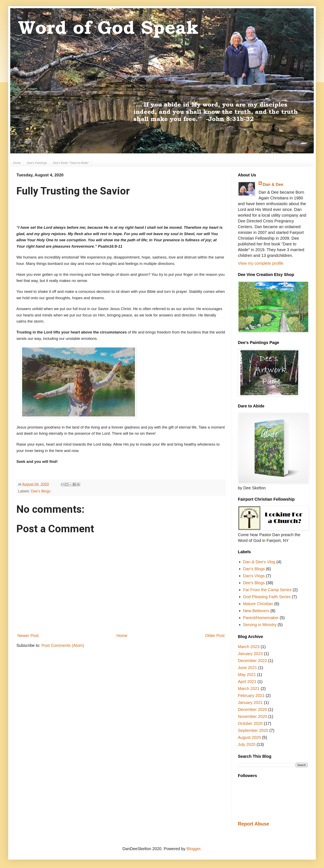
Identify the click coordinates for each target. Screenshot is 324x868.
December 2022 (252, 661)
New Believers (256, 611)
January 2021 (250, 702)
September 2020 (253, 730)
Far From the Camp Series (267, 590)
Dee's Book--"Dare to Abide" (71, 163)
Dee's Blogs (41, 491)
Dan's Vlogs (254, 576)
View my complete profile (261, 263)
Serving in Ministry (260, 625)
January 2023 (250, 654)
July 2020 (247, 744)
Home (17, 163)
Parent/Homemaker (261, 618)
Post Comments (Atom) (63, 645)
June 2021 (247, 668)
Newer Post (28, 636)
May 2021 (247, 675)
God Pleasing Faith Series (267, 597)
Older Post (215, 636)
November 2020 (252, 716)
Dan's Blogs (254, 569)
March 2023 (249, 647)
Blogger (194, 849)
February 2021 (251, 696)
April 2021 (247, 682)
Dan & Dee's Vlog (259, 562)
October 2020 (250, 723)
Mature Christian (258, 604)
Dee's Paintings (37, 163)
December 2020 (252, 709)
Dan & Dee (273, 184)
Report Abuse (253, 824)
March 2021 (249, 689)
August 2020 (249, 737)
